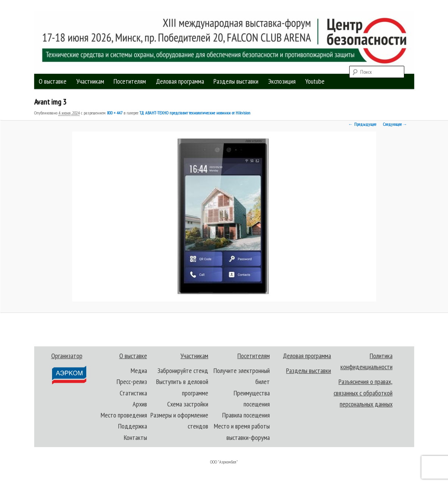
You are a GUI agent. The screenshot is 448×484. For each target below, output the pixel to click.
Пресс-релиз (132, 382)
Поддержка (133, 426)
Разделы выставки (236, 81)
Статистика (133, 393)
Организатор (69, 368)
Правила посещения (246, 415)
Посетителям (130, 81)
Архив (140, 404)
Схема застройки (188, 404)
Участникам (90, 81)
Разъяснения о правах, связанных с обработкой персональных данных (363, 393)
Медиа (139, 371)
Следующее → (395, 124)
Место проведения (124, 415)
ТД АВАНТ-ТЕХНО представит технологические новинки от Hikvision (195, 113)
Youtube (315, 81)
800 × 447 (115, 113)
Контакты (135, 437)
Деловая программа (180, 81)
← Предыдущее (362, 124)
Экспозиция (282, 81)
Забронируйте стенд (183, 371)
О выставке (53, 81)
